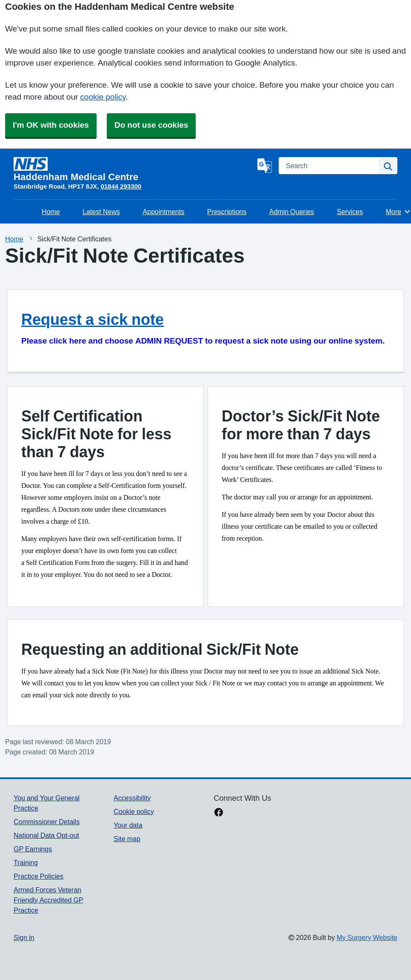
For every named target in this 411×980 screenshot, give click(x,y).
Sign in (24, 937)
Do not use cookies (151, 125)
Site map (127, 839)
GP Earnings (33, 849)
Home (51, 212)
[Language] (265, 166)
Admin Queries (292, 212)
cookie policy (103, 97)
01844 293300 (121, 186)
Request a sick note (93, 319)
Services (350, 212)
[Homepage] (134, 169)
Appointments (163, 212)
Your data (128, 825)
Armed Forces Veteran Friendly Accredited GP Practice (49, 900)
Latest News (101, 212)
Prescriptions (227, 212)
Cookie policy (134, 811)
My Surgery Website (367, 937)
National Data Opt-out (46, 835)
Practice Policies (39, 876)
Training (26, 863)
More (398, 212)
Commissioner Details (47, 822)
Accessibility (132, 798)
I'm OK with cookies (51, 125)
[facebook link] (219, 813)
